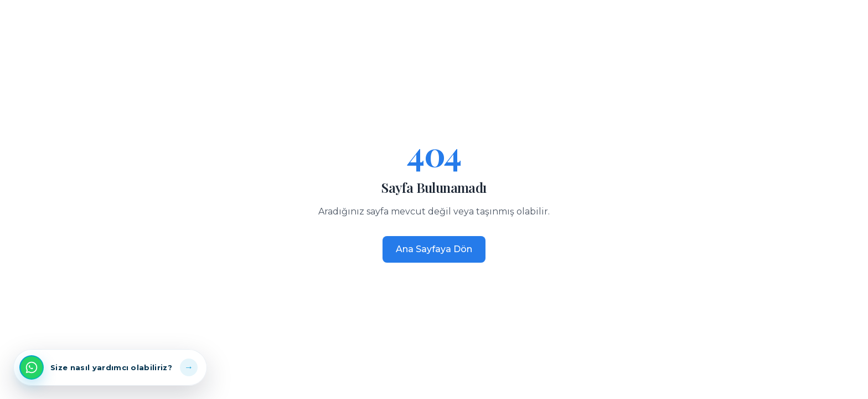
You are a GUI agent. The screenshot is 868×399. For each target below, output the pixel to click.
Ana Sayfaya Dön (434, 249)
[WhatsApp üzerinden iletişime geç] (110, 367)
